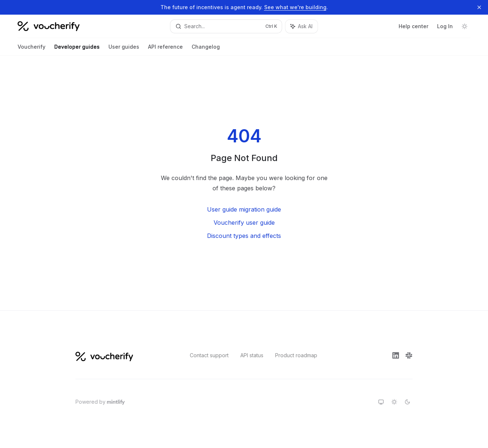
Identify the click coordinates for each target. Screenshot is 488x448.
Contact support (209, 355)
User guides (124, 50)
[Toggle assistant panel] (302, 26)
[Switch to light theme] (394, 402)
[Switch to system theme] (381, 402)
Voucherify (32, 50)
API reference (165, 50)
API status (252, 355)
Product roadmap (296, 355)
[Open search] (226, 26)
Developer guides (77, 50)
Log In (445, 26)
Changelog (206, 50)
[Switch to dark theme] (407, 402)
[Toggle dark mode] (465, 26)
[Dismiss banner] (479, 7)
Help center (413, 26)
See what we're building (295, 7)
